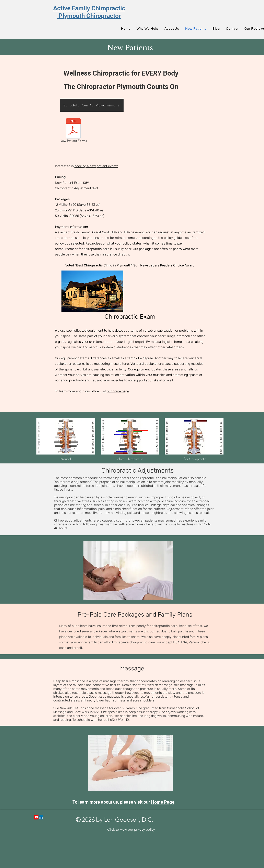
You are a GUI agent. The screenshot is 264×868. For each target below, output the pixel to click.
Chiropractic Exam (130, 317)
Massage (132, 668)
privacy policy (145, 829)
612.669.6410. (120, 720)
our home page (118, 391)
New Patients (130, 48)
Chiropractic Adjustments (137, 470)
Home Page (163, 802)
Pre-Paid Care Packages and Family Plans (135, 615)
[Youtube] (36, 817)
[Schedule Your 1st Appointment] (92, 105)
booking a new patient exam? (96, 166)
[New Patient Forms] (73, 131)
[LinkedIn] (41, 817)
